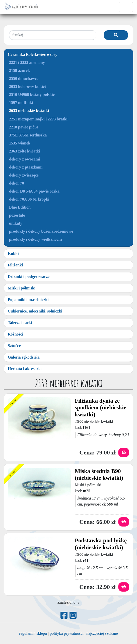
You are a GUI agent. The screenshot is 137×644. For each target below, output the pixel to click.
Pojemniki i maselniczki (28, 300)
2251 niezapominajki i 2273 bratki (38, 119)
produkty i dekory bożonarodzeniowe (41, 231)
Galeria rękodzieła (24, 357)
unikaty (16, 223)
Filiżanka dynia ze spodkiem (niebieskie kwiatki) (100, 408)
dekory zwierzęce (24, 175)
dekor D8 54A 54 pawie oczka (34, 191)
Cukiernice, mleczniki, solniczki (35, 311)
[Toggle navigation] (126, 7)
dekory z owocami (25, 159)
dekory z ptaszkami (26, 167)
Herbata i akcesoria (25, 369)
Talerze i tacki (20, 323)
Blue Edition (20, 207)
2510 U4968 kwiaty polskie (32, 95)
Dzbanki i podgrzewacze (29, 277)
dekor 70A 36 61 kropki (29, 199)
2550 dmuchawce (24, 78)
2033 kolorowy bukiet (27, 87)
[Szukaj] (116, 35)
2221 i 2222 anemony (27, 62)
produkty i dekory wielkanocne (36, 239)
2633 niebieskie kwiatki (29, 111)
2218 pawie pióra (24, 127)
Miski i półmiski (22, 288)
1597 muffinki (21, 103)
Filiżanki (15, 265)
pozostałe (17, 215)
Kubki (13, 254)
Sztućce (14, 346)
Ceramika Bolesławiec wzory (32, 54)
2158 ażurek (19, 70)
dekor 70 (17, 183)
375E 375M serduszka (28, 135)
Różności (15, 334)
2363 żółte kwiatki (25, 151)
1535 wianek (20, 143)
